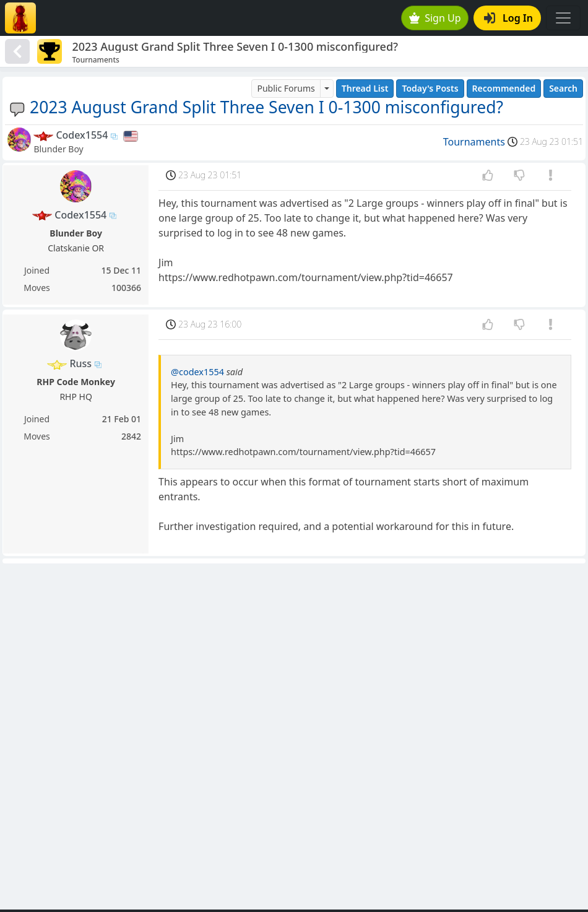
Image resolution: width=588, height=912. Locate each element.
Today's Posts (430, 88)
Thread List (365, 88)
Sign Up (435, 18)
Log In (508, 18)
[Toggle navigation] (563, 18)
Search (563, 88)
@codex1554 (197, 372)
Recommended (504, 88)
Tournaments (474, 142)
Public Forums (286, 88)
